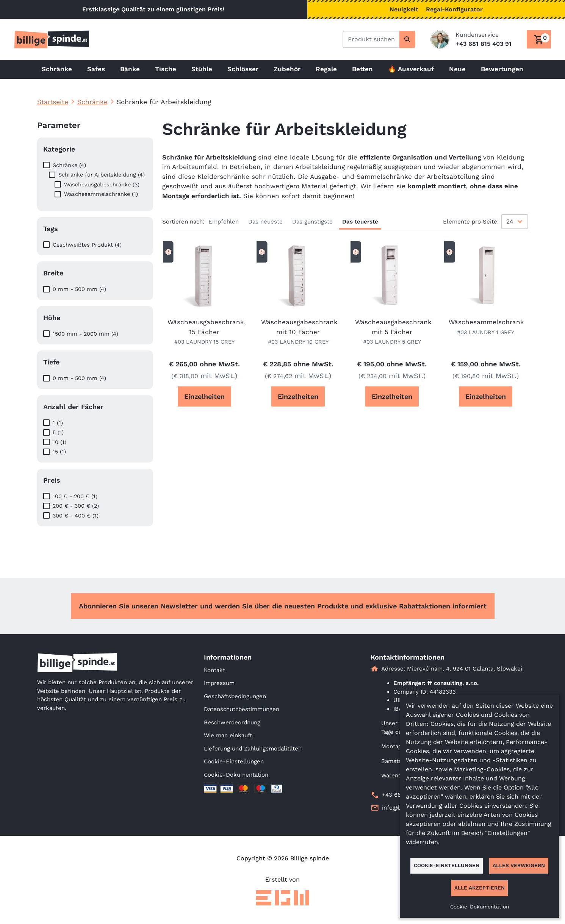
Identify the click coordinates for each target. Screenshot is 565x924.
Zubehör (287, 69)
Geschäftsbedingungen (235, 696)
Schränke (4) (69, 165)
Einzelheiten (204, 396)
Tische (166, 69)
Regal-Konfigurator (454, 9)
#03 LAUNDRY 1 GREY (486, 332)
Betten (362, 69)
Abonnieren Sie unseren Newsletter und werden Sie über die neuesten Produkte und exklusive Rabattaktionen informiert (283, 606)
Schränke (57, 69)
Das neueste (265, 222)
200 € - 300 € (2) (76, 506)
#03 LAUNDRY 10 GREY (298, 342)
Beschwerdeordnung (232, 722)
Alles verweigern (519, 865)
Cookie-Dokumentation (236, 775)
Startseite (53, 102)
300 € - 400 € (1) (76, 516)
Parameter (59, 125)
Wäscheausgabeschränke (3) (102, 184)
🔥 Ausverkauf (411, 69)
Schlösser (243, 69)
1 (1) (58, 423)
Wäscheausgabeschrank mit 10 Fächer (298, 327)
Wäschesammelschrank (486, 322)
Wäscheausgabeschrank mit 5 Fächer (392, 327)
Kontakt (214, 670)
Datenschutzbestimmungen (242, 709)
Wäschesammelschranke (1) (101, 194)
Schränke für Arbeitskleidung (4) (102, 175)
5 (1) (58, 432)
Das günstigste (312, 222)
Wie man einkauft (228, 735)
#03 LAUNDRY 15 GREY (204, 342)
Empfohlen (224, 222)
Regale (326, 69)
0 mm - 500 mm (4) (79, 289)
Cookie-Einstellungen (234, 761)
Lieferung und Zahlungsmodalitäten (253, 749)
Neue (457, 69)
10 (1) (59, 442)
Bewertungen (502, 69)
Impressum (219, 683)
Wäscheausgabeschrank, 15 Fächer (205, 327)
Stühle (202, 69)
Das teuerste (360, 222)
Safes (96, 69)
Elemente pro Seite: (471, 222)
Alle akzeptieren (480, 888)
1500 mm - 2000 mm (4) (85, 334)
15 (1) (59, 452)
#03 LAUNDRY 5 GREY (392, 342)
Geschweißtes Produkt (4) (87, 245)
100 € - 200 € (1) (75, 496)
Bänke (130, 69)
